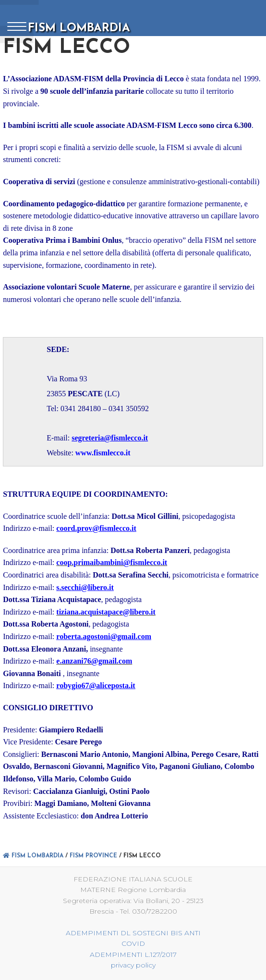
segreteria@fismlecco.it (110, 438)
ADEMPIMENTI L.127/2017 (133, 955)
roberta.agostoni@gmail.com (104, 636)
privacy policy (133, 965)
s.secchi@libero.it (85, 587)
